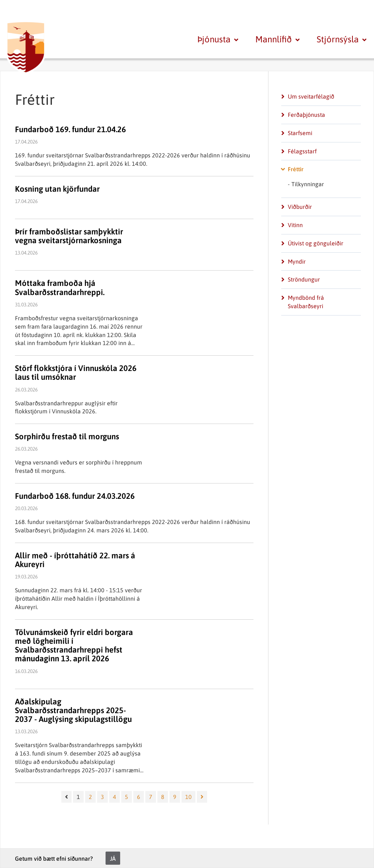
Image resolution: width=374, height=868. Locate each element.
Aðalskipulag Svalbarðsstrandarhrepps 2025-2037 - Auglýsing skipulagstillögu (73, 710)
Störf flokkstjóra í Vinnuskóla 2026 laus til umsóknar (76, 372)
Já (113, 859)
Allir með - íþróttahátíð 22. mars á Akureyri (75, 560)
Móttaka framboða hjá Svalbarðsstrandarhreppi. (60, 287)
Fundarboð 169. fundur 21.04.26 (70, 129)
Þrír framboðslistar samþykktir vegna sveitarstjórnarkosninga (69, 236)
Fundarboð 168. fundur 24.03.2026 (75, 496)
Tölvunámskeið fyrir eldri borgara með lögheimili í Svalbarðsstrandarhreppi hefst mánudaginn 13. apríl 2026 (74, 645)
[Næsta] (202, 797)
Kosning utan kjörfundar (57, 189)
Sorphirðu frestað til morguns (67, 436)
